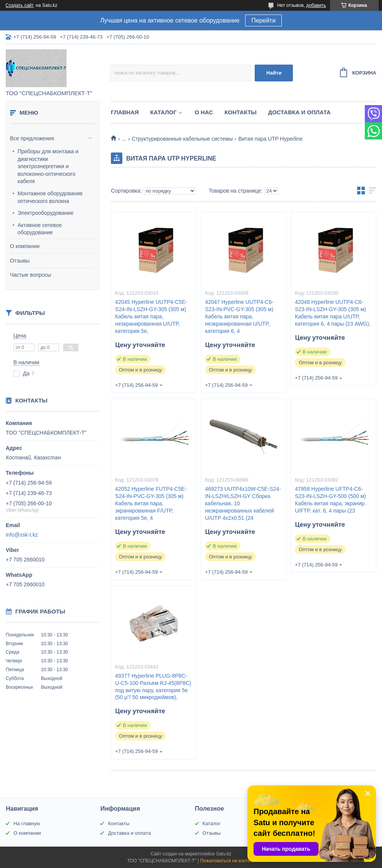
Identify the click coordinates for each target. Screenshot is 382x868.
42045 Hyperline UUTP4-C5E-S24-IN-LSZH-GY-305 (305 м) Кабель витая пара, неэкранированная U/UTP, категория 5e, (151, 316)
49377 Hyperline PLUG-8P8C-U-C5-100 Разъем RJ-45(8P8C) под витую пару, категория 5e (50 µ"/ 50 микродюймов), (153, 687)
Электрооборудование (46, 213)
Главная (125, 112)
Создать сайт (20, 5)
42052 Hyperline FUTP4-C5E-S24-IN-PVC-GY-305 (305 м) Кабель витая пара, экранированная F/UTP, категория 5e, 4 (151, 503)
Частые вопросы (31, 275)
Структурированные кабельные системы (182, 139)
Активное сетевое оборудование (40, 229)
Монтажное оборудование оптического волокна (50, 197)
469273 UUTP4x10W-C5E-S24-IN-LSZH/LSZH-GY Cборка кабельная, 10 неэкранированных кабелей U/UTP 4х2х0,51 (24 (243, 503)
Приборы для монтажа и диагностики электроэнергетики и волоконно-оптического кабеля (48, 166)
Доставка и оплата (299, 112)
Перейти (263, 20)
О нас (204, 112)
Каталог (163, 112)
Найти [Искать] (274, 73)
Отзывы (20, 261)
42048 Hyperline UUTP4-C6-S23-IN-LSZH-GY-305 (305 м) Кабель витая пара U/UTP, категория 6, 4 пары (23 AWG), (333, 313)
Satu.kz (224, 854)
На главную (27, 823)
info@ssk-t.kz (22, 535)
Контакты (241, 112)
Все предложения (32, 138)
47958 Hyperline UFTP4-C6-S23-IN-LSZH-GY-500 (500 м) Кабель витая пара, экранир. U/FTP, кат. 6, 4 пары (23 (330, 500)
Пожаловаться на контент (227, 861)
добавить (316, 5)
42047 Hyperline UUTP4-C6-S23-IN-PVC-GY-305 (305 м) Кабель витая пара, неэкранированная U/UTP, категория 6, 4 (239, 316)
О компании (25, 246)
